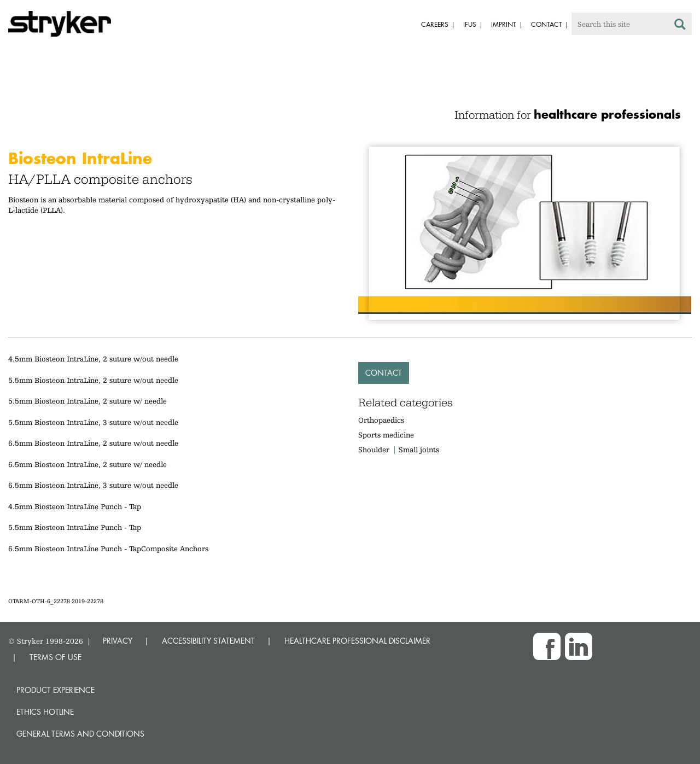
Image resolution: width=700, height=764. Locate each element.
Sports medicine (386, 435)
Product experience (56, 690)
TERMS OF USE (56, 657)
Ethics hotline (45, 712)
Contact (384, 373)
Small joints (419, 450)
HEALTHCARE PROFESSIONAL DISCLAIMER (357, 641)
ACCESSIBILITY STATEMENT (208, 641)
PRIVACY (118, 641)
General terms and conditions (80, 734)
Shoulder (374, 450)
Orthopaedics (381, 420)
